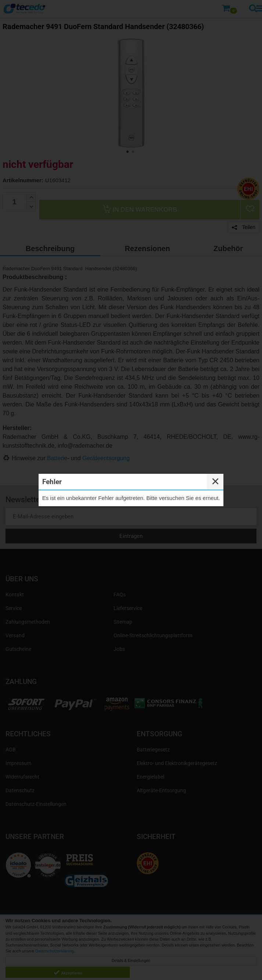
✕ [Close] (215, 482)
